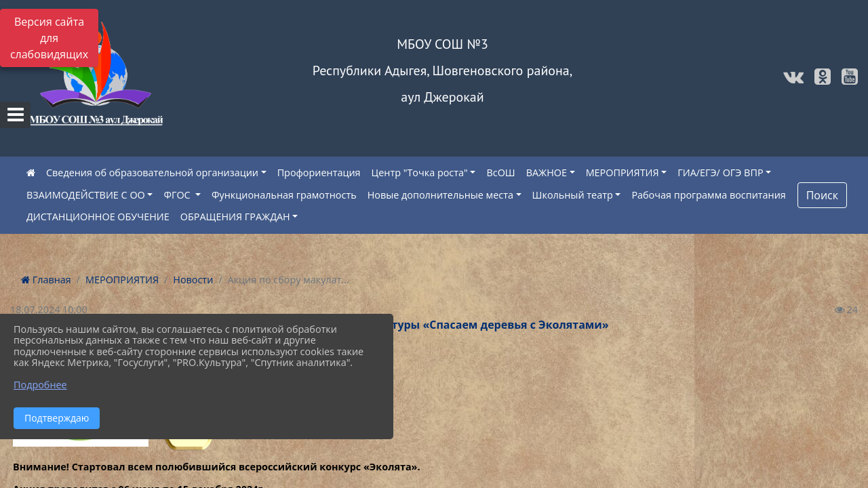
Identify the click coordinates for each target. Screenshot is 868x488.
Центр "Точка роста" (420, 172)
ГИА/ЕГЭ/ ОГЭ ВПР (720, 172)
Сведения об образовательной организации (152, 172)
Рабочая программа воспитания (708, 195)
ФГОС (178, 195)
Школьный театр (573, 195)
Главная (46, 280)
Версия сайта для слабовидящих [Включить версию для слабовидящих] (49, 38)
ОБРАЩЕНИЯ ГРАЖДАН (235, 217)
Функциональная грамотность (284, 195)
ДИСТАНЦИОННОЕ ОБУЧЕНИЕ (98, 217)
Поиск (822, 195)
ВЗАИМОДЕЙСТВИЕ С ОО (86, 195)
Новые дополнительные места (440, 195)
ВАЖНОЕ (547, 172)
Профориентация (319, 172)
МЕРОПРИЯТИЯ (623, 172)
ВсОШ (500, 172)
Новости (193, 280)
